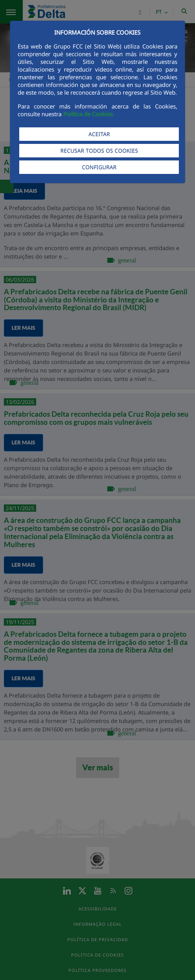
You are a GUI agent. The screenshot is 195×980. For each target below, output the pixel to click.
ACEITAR (99, 134)
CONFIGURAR (99, 167)
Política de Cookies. (89, 114)
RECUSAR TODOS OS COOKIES (99, 151)
